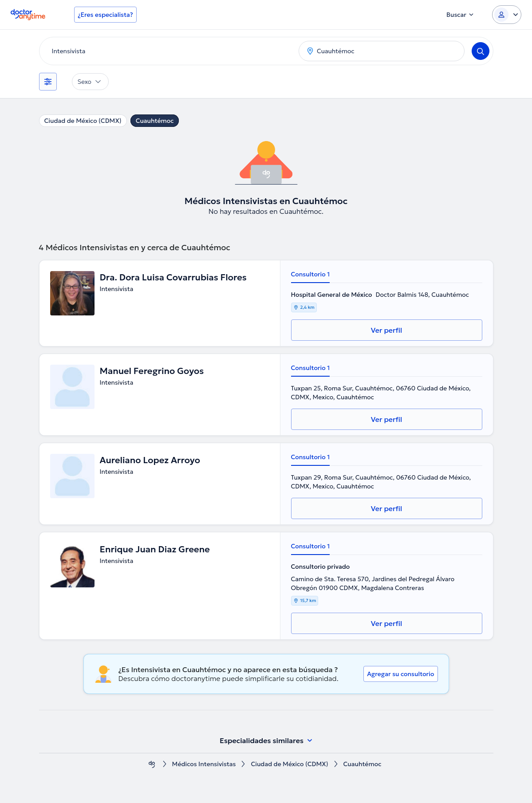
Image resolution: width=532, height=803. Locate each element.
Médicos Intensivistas (204, 764)
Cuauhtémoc (155, 121)
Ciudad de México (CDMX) (83, 121)
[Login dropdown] (507, 15)
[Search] (481, 51)
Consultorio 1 (311, 274)
